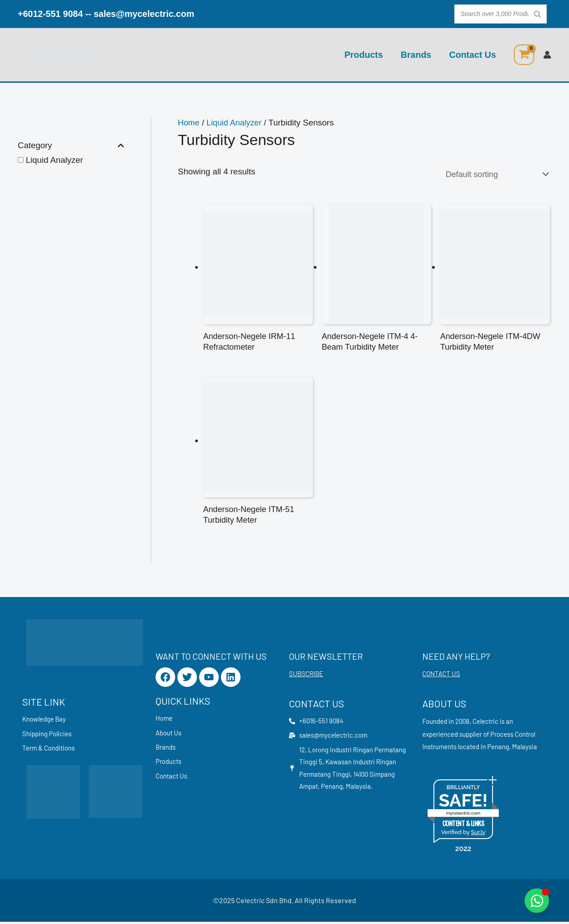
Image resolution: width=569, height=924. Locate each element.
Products (364, 55)
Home (189, 123)
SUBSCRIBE (306, 676)
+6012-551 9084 (50, 14)
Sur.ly (478, 834)
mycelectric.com (463, 815)
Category (71, 146)
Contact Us (473, 55)
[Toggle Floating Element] (537, 901)
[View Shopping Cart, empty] (524, 55)
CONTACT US (441, 676)
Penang (498, 749)
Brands (416, 55)
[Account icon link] (547, 55)
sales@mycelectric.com (144, 14)
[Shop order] (493, 174)
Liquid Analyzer (54, 160)
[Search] (537, 14)
